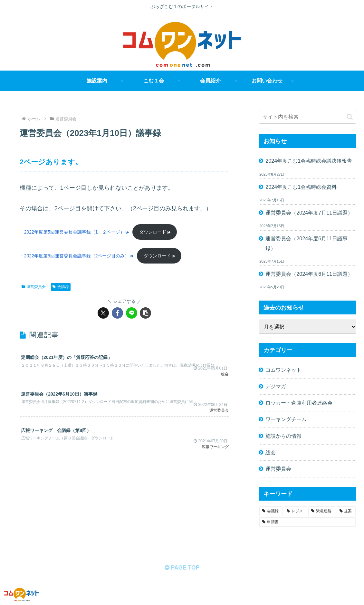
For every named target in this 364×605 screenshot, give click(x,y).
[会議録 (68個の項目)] (271, 511)
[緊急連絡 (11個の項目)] (322, 511)
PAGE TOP (182, 568)
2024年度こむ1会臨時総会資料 (301, 187)
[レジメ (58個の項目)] (295, 511)
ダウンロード (156, 232)
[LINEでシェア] (132, 314)
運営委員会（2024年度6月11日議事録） (307, 243)
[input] (307, 117)
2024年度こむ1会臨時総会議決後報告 (309, 161)
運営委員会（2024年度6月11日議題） (309, 274)
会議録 (61, 287)
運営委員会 (34, 287)
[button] (145, 314)
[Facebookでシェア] (117, 314)
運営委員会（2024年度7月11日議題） (309, 213)
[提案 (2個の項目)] (346, 511)
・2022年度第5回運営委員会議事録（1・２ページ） (75, 232)
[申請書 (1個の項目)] (307, 522)
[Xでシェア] (103, 314)
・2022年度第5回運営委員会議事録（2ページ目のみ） (77, 256)
